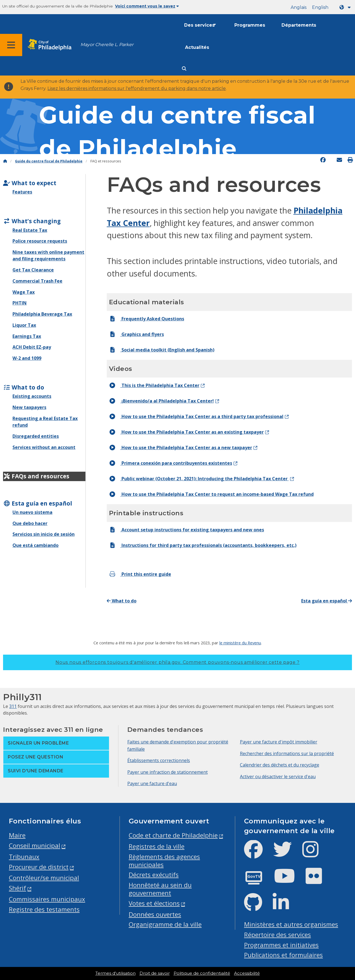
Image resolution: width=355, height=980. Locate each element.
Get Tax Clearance (33, 270)
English (320, 7)
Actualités (197, 47)
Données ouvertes (155, 914)
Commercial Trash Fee (37, 281)
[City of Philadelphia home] (51, 45)
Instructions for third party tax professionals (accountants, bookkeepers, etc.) (203, 545)
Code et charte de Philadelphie (173, 835)
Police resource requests (40, 241)
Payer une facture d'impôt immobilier (279, 742)
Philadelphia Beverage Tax (42, 314)
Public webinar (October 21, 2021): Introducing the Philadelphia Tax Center (199, 479)
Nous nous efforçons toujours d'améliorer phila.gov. (177, 662)
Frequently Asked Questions (147, 319)
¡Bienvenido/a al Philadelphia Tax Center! (161, 401)
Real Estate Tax (30, 230)
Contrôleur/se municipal (44, 878)
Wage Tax (24, 292)
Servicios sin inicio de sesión (44, 534)
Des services (199, 25)
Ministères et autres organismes (291, 924)
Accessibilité (247, 973)
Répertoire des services (277, 935)
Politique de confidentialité (202, 973)
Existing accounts (32, 396)
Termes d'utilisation (116, 973)
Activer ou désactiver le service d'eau (278, 777)
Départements (299, 25)
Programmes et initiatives (281, 945)
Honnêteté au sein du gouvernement (160, 889)
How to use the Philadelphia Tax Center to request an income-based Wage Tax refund (211, 494)
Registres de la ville (157, 846)
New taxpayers (29, 407)
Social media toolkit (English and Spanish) (162, 350)
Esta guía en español (327, 601)
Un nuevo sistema (32, 512)
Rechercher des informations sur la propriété (287, 753)
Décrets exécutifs (154, 875)
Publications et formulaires (283, 955)
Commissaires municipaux (47, 899)
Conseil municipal (35, 845)
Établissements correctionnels (159, 760)
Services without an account (44, 447)
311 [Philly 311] (13, 706)
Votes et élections (154, 903)
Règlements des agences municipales (164, 861)
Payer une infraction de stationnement (168, 772)
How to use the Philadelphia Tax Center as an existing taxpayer (186, 432)
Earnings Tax (27, 336)
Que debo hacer (30, 523)
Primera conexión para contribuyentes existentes (171, 463)
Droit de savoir (155, 973)
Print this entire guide (140, 574)
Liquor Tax (24, 325)
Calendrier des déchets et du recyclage (280, 765)
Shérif (17, 888)
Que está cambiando (35, 545)
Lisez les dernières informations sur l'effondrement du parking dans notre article (137, 88)
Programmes (250, 25)
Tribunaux (24, 857)
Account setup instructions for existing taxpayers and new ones (187, 530)
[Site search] (184, 69)
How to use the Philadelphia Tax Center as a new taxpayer (181, 448)
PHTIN (20, 303)
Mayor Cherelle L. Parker (107, 45)
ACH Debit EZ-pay (32, 347)
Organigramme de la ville (165, 924)
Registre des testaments (44, 909)
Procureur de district (39, 867)
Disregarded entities (36, 436)
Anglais (299, 7)
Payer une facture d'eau (152, 783)
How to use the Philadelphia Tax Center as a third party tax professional (196, 416)
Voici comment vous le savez (147, 6)
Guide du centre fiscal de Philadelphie (49, 161)
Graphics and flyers (136, 334)
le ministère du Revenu (240, 643)
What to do (122, 601)
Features (22, 192)
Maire (17, 835)
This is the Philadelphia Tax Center (154, 385)
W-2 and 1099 (27, 358)
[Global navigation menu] (11, 45)
